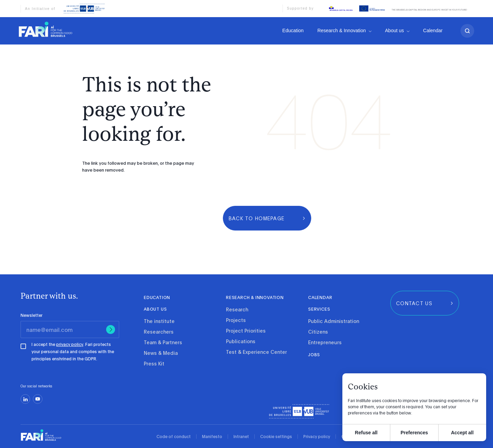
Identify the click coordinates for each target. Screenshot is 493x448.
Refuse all (366, 433)
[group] (267, 218)
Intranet (241, 436)
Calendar (433, 32)
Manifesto (212, 436)
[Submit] (111, 329)
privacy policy (70, 344)
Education (293, 30)
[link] (46, 29)
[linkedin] (25, 399)
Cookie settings (276, 436)
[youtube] (38, 399)
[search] (467, 32)
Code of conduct (174, 436)
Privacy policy (317, 436)
